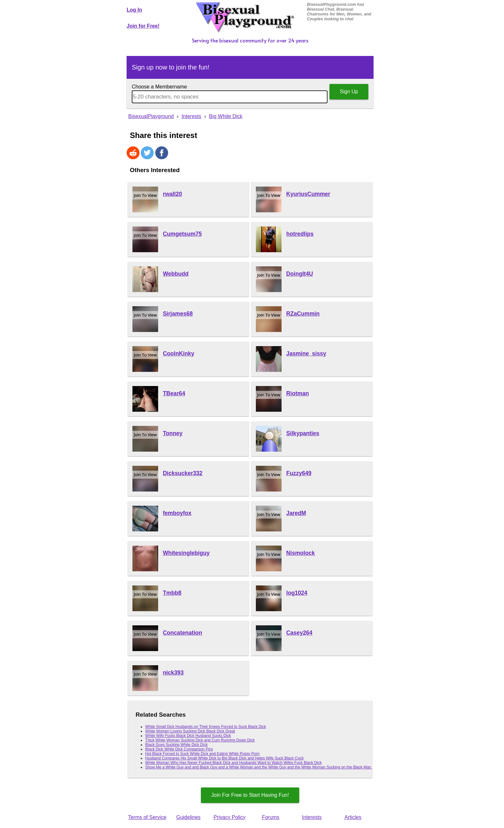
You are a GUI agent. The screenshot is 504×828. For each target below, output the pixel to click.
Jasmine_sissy (306, 354)
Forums (271, 817)
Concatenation (183, 633)
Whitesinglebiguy (186, 553)
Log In (134, 10)
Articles (353, 817)
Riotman (298, 393)
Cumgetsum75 (182, 234)
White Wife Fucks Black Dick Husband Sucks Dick (188, 736)
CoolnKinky (179, 354)
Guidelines (188, 817)
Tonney (173, 433)
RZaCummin (303, 314)
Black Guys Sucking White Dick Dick (176, 745)
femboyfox (177, 513)
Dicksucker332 (183, 473)
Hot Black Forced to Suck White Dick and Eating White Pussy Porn (202, 754)
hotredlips (300, 234)
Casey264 (299, 633)
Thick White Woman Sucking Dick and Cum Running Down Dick (200, 740)
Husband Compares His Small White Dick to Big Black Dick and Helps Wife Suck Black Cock (225, 758)
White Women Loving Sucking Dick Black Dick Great (190, 731)
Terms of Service (147, 817)
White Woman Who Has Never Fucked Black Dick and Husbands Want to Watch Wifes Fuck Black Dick (234, 763)
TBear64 (174, 393)
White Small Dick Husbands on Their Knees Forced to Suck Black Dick (206, 727)
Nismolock (301, 553)
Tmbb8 (172, 593)
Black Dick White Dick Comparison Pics (179, 749)
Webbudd (176, 274)
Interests (312, 817)
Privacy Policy (230, 817)
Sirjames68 (178, 314)
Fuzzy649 (299, 473)
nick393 (173, 673)
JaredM (296, 513)
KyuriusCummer (308, 194)
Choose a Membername (159, 87)
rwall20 (173, 194)
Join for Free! (143, 26)
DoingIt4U (300, 274)
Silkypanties (303, 433)
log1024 (297, 593)
